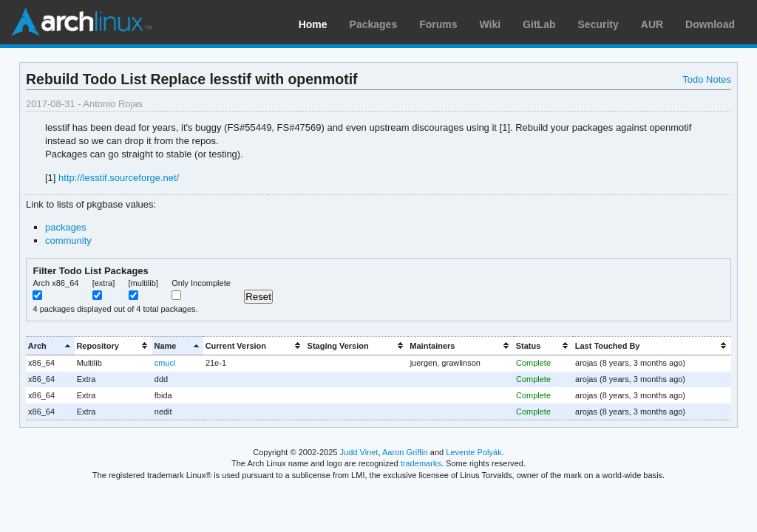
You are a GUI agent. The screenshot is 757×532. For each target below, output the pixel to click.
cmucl (165, 363)
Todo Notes (707, 79)
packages (66, 227)
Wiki (490, 24)
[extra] (104, 283)
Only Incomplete (201, 283)
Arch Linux (81, 22)
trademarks (421, 463)
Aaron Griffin (405, 452)
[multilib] (143, 283)
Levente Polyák (473, 452)
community (68, 241)
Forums (438, 24)
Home (313, 24)
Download (710, 24)
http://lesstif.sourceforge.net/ (119, 178)
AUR (652, 24)
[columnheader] (50, 345)
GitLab (539, 24)
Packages (374, 24)
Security (598, 24)
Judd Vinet (359, 452)
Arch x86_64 (55, 283)
